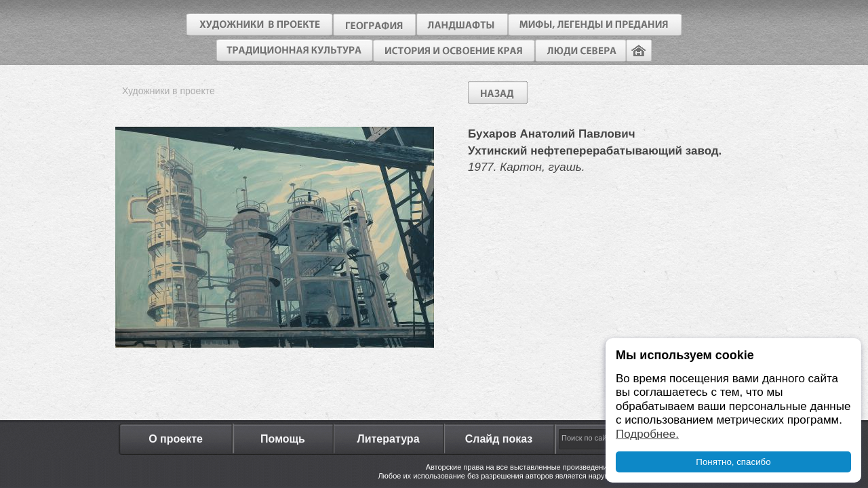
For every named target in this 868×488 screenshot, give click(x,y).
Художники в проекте (169, 91)
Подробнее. (647, 434)
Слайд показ (499, 439)
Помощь (283, 439)
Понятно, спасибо (733, 462)
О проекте (176, 439)
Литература (388, 439)
